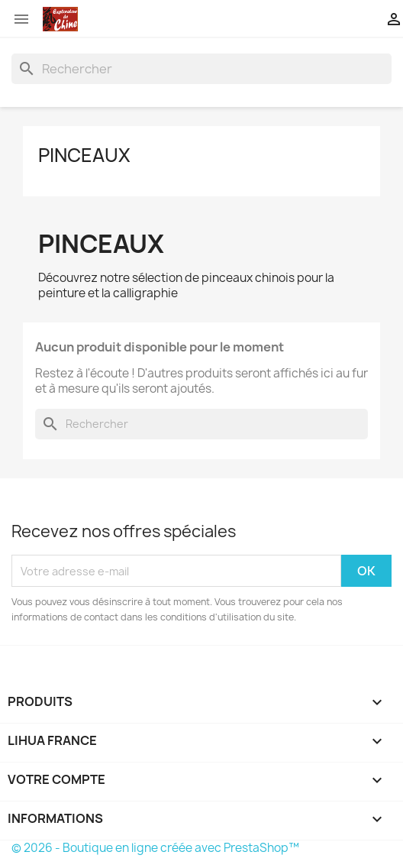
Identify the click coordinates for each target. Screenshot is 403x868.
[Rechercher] (201, 69)
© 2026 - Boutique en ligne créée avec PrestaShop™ (155, 848)
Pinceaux (84, 155)
